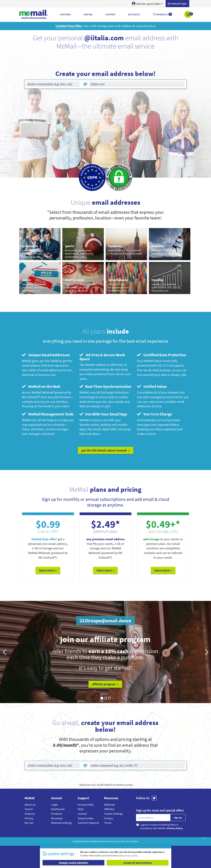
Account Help (86, 805)
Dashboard (58, 809)
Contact (82, 814)
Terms (108, 823)
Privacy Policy (114, 841)
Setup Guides (86, 818)
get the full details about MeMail (106, 450)
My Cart (29, 823)
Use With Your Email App (103, 414)
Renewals (57, 818)
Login (54, 805)
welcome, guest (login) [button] (147, 4)
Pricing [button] (88, 14)
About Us (30, 805)
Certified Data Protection (161, 355)
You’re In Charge (154, 414)
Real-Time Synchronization (105, 386)
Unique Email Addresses (46, 355)
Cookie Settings (114, 814)
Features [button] (65, 14)
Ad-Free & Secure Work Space (102, 357)
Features (30, 814)
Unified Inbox (152, 386)
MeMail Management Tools (48, 414)
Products (57, 814)
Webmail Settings (62, 823)
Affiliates (109, 809)
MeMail (82, 841)
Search (29, 809)
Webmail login (177, 4)
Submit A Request (88, 823)
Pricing (29, 818)
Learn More (48, 570)
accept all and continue (138, 863)
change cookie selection (73, 863)
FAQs (81, 809)
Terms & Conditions (130, 841)
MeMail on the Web (41, 386)
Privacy (108, 818)
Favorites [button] (162, 14)
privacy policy (131, 856)
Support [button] (110, 14)
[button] (188, 15)
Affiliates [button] (134, 14)
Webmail (109, 805)
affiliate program (105, 684)
